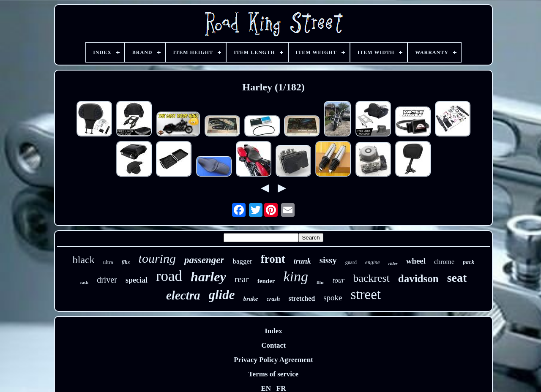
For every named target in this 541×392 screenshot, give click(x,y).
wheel (416, 261)
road (169, 276)
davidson (418, 279)
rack (84, 282)
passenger (204, 260)
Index (273, 331)
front (273, 259)
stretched (302, 298)
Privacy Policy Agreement (273, 360)
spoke (333, 298)
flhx (126, 262)
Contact (273, 345)
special (137, 280)
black (84, 260)
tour (339, 280)
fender (266, 281)
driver (107, 280)
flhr (320, 282)
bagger (242, 261)
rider (393, 263)
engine (373, 262)
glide (222, 295)
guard (351, 262)
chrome (444, 262)
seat (457, 278)
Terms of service (273, 374)
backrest (371, 278)
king (296, 276)
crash (273, 299)
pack (469, 262)
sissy (328, 260)
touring (157, 258)
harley (208, 277)
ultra (108, 262)
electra (183, 295)
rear (242, 279)
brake (251, 299)
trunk (302, 261)
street (366, 294)
